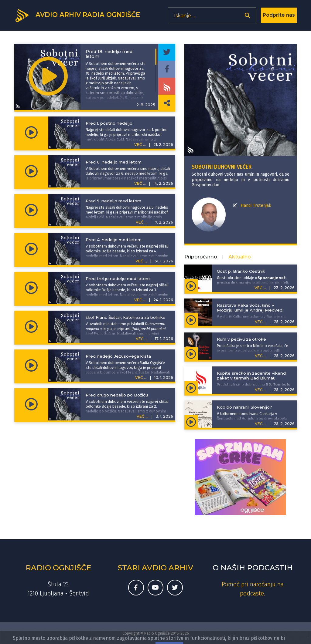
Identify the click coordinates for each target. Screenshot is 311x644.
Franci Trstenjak (256, 206)
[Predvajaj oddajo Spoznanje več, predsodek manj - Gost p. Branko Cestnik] (191, 285)
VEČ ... (140, 145)
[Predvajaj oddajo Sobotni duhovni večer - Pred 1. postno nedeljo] (31, 133)
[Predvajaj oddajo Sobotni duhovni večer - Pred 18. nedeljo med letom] (48, 77)
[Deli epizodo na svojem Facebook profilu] (167, 69)
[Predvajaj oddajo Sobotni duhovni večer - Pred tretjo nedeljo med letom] (31, 288)
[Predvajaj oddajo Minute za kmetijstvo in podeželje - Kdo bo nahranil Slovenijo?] (191, 421)
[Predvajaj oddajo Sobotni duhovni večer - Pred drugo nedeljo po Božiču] (31, 404)
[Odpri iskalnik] (247, 17)
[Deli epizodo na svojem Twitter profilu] (167, 52)
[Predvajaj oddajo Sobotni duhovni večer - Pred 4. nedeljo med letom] (31, 249)
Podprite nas (279, 17)
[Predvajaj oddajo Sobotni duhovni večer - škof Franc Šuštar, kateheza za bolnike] (31, 327)
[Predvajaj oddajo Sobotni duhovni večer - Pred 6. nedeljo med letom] (31, 171)
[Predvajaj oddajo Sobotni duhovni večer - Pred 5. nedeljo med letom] (31, 210)
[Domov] (80, 16)
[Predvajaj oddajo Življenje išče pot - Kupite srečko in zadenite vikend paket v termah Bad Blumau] (191, 387)
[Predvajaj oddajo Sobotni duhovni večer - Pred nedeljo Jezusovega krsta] (31, 366)
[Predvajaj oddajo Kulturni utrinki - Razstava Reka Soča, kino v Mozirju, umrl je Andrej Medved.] (191, 319)
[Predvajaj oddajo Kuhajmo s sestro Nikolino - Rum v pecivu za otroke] (191, 353)
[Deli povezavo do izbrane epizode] (167, 103)
